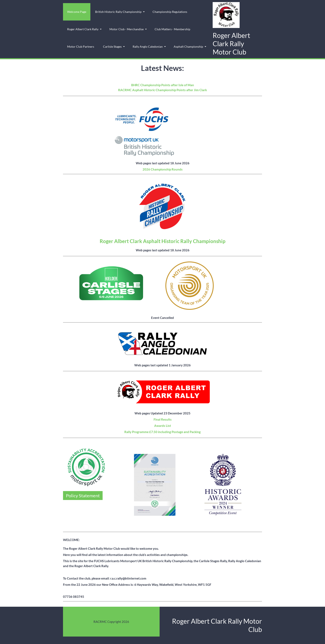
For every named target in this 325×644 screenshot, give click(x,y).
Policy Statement (83, 496)
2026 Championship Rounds (163, 169)
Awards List (163, 426)
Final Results (163, 419)
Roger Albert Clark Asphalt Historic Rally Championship (163, 241)
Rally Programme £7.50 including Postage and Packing (162, 432)
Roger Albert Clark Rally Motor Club (231, 44)
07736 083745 (74, 597)
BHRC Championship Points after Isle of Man (163, 85)
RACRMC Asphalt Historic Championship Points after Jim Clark (162, 90)
